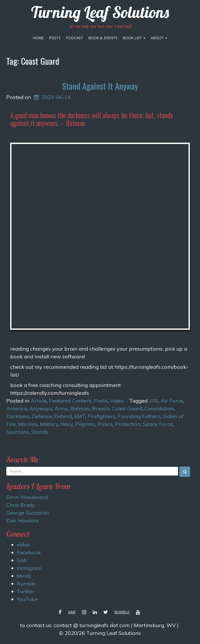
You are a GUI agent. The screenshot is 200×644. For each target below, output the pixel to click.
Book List (134, 38)
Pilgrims (85, 424)
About (159, 38)
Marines (28, 424)
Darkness (18, 416)
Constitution (159, 408)
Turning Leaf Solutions (100, 12)
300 (154, 401)
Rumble (26, 584)
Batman (80, 408)
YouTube (27, 599)
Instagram (29, 568)
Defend (63, 416)
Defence (42, 416)
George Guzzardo (28, 513)
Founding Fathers (139, 416)
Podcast (74, 38)
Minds (24, 576)
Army (61, 408)
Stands (40, 432)
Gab (22, 560)
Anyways (41, 408)
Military (49, 424)
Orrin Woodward (27, 497)
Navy (67, 424)
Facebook (29, 552)
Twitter (26, 591)
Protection (128, 424)
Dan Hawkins (23, 520)
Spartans (18, 432)
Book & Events (103, 38)
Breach (101, 408)
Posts (55, 38)
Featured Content (70, 401)
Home (38, 38)
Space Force (158, 424)
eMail (23, 545)
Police (105, 424)
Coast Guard (127, 408)
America (17, 408)
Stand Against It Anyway (100, 86)
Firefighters (101, 416)
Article (39, 401)
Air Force (172, 401)
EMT (80, 416)
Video (117, 401)
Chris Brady (21, 505)
